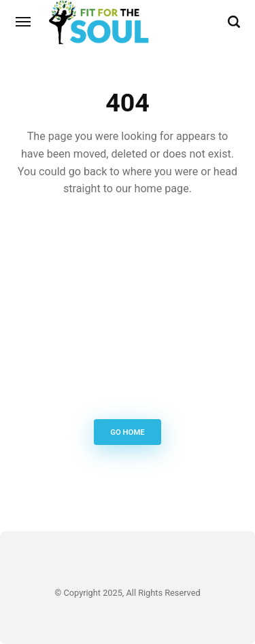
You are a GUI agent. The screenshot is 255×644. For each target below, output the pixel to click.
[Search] (234, 22)
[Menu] (24, 22)
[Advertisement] (128, 311)
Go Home (127, 433)
